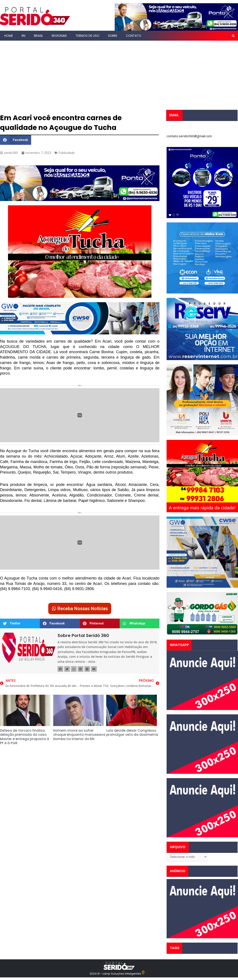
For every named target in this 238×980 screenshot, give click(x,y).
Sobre (113, 36)
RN (23, 36)
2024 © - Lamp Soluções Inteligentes (115, 974)
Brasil (39, 36)
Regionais (59, 36)
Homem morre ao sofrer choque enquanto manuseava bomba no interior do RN (79, 736)
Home (9, 36)
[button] (233, 36)
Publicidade (67, 153)
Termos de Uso (87, 36)
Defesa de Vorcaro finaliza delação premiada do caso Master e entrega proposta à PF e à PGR (25, 738)
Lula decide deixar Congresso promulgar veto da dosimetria (132, 733)
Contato (134, 36)
